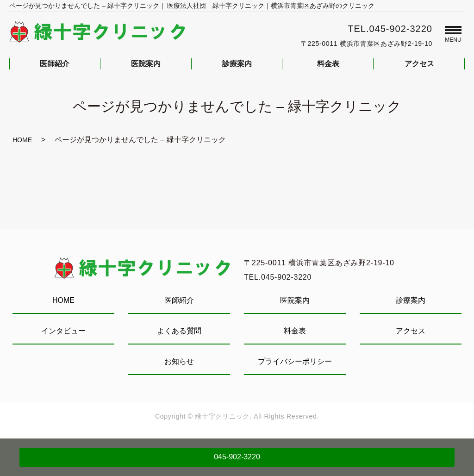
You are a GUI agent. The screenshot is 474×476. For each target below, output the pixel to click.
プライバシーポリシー (295, 361)
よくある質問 (179, 331)
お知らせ (179, 361)
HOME (22, 140)
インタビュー (63, 331)
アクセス (411, 331)
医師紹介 (179, 300)
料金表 (295, 331)
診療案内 (411, 300)
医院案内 (295, 300)
